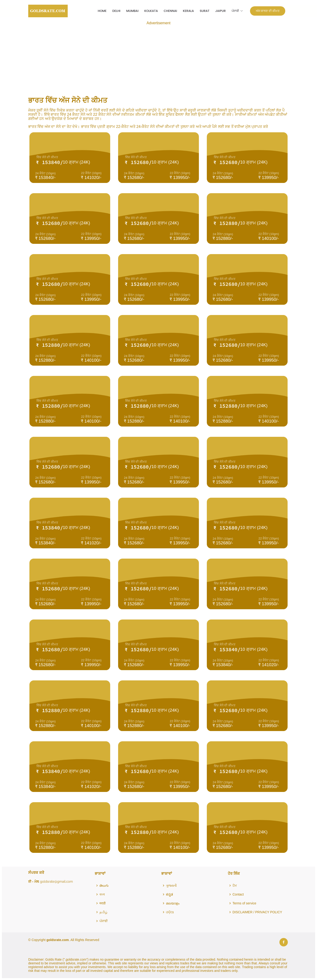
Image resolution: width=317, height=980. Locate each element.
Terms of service (244, 903)
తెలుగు (104, 885)
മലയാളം (173, 903)
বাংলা (102, 894)
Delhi (116, 11)
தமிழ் (103, 912)
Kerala (188, 11)
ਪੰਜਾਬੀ (104, 921)
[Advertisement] (158, 58)
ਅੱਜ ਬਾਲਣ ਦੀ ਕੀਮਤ (268, 11)
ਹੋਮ (235, 885)
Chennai (170, 11)
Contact (238, 894)
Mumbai (132, 11)
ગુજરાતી (171, 885)
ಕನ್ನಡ (169, 894)
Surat (205, 11)
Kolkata (151, 11)
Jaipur (220, 11)
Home (102, 11)
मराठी (102, 903)
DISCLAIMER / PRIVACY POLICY (257, 912)
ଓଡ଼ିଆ (170, 912)
